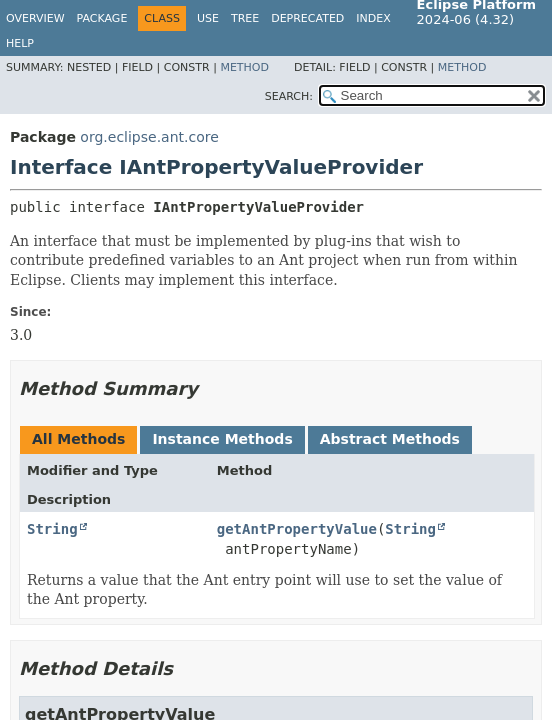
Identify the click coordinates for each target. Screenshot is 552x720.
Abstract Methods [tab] (390, 439)
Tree (245, 18)
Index (373, 18)
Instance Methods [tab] (222, 439)
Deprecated (307, 18)
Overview (35, 18)
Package (102, 18)
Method (244, 67)
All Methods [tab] (78, 439)
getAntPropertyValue (297, 529)
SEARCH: (289, 96)
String (52, 529)
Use (208, 18)
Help (20, 43)
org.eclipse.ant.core (149, 137)
